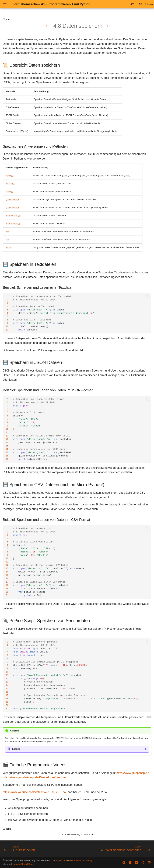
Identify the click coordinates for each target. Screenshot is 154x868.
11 (7, 330)
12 (7, 436)
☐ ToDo (7, 20)
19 (7, 459)
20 (7, 592)
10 (7, 327)
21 (7, 595)
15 (7, 446)
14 (7, 443)
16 (7, 449)
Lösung (16, 749)
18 (7, 456)
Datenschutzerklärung (81, 860)
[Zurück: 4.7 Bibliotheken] (47, 26)
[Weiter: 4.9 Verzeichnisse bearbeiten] (107, 26)
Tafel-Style (149, 4)
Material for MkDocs (24, 864)
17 (7, 453)
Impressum (61, 860)
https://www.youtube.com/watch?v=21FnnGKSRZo (34, 792)
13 (7, 439)
